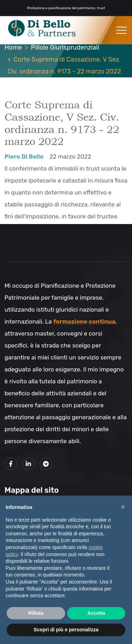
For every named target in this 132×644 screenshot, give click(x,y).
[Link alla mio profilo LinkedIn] (28, 464)
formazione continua (84, 321)
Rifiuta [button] (36, 613)
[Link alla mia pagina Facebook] (11, 464)
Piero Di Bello (24, 157)
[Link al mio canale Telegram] (46, 464)
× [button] (123, 507)
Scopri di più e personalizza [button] (66, 630)
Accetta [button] (96, 613)
